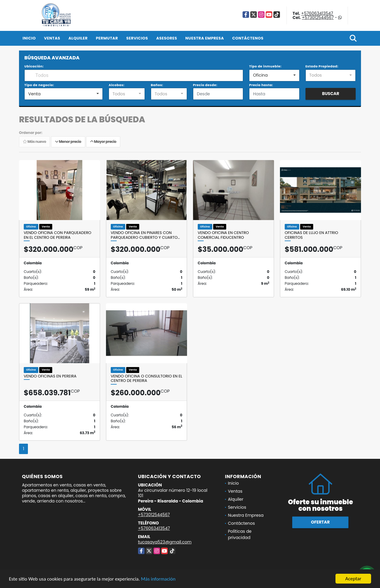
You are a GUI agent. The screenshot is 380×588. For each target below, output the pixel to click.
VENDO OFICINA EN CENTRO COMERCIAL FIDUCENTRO (223, 235)
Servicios (137, 38)
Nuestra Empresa (205, 38)
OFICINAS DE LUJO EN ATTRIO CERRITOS (311, 235)
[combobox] (274, 75)
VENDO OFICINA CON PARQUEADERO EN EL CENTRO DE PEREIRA (58, 235)
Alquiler (78, 38)
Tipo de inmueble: (265, 66)
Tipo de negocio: (39, 85)
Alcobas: (117, 85)
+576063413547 (317, 13)
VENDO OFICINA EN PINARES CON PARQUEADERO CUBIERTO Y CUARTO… (145, 235)
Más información (158, 579)
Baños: (157, 85)
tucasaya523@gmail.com (165, 542)
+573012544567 (318, 18)
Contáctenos (248, 38)
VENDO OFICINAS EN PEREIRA (50, 376)
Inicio (29, 38)
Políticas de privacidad (240, 534)
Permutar (107, 38)
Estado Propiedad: (322, 66)
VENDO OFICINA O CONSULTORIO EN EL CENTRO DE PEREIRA (147, 378)
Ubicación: (34, 66)
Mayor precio (103, 142)
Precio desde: (205, 85)
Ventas (52, 38)
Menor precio (68, 142)
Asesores (167, 38)
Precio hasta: (261, 85)
